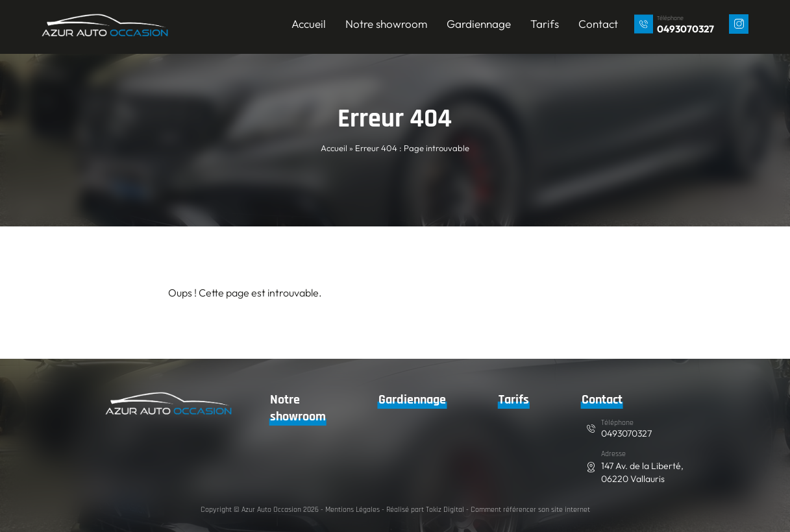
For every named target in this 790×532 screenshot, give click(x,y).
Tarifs (546, 24)
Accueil (309, 24)
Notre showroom (387, 24)
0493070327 (686, 29)
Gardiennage (480, 24)
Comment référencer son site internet (529, 510)
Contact (599, 24)
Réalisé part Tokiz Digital (425, 510)
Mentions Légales (352, 510)
